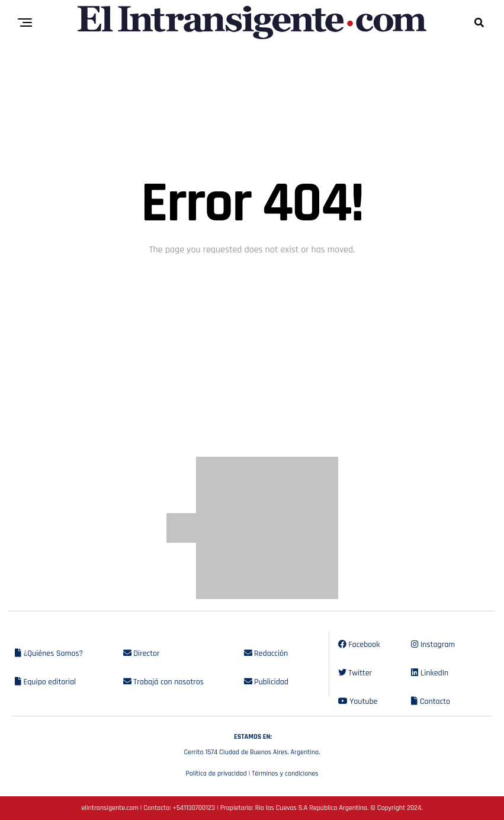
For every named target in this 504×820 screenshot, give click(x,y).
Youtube (358, 702)
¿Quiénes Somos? (49, 654)
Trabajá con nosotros (163, 682)
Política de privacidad (216, 773)
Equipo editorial (45, 682)
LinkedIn (430, 673)
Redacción (266, 654)
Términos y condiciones (285, 773)
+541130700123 (194, 808)
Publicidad (266, 682)
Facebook (359, 645)
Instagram (433, 645)
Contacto (431, 702)
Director (142, 654)
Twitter (355, 673)
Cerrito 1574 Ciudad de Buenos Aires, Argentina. (252, 743)
